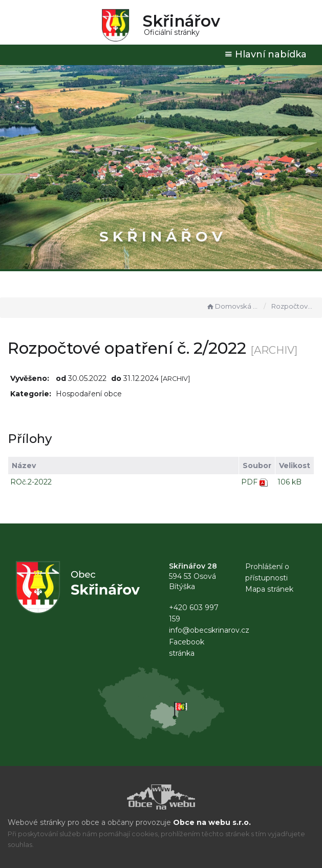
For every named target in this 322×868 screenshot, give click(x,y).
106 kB (289, 482)
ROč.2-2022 (31, 482)
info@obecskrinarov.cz (209, 630)
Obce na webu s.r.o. (212, 822)
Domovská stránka (232, 306)
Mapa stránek (269, 589)
